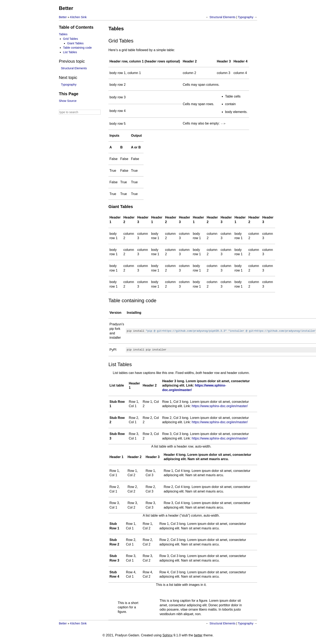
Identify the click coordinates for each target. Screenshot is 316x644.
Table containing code (77, 48)
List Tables (70, 52)
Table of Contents (76, 27)
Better (66, 8)
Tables (63, 34)
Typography (245, 17)
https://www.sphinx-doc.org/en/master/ (220, 406)
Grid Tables (71, 39)
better (198, 635)
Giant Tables (75, 43)
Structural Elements (222, 17)
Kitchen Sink (78, 17)
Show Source (68, 101)
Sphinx (167, 635)
